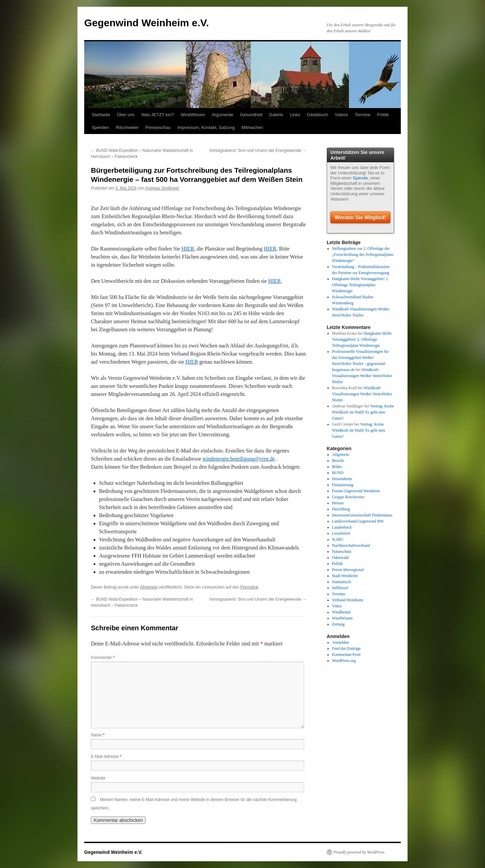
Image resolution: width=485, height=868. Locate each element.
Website (98, 778)
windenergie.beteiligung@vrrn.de (239, 459)
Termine (363, 115)
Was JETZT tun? (158, 115)
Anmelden (341, 642)
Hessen (338, 503)
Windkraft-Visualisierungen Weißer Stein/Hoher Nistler (362, 376)
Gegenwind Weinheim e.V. (147, 23)
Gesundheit (251, 115)
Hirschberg (341, 509)
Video (337, 606)
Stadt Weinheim (345, 576)
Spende (360, 178)
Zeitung (338, 624)
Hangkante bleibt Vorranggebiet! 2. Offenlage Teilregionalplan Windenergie (361, 285)
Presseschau (158, 127)
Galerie (276, 115)
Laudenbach (342, 527)
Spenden (100, 127)
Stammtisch (342, 582)
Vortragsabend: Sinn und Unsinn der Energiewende (258, 151)
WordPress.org (344, 661)
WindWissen (193, 115)
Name (98, 735)
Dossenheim (342, 479)
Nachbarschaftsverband (351, 545)
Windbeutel (342, 612)
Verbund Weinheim (348, 600)
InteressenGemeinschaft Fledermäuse (362, 515)
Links (295, 115)
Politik (383, 115)
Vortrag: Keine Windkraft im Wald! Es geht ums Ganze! (363, 412)
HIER (188, 249)
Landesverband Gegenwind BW (358, 521)
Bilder (337, 467)
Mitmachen (252, 127)
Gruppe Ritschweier (348, 497)
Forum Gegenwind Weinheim (356, 491)
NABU (338, 539)
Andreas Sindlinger (162, 188)
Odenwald (340, 558)
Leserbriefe (341, 533)
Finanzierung (343, 485)
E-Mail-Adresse (106, 757)
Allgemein (149, 587)
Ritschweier (127, 127)
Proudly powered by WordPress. (359, 852)
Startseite (101, 115)
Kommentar (103, 658)
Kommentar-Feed (346, 655)
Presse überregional (348, 570)
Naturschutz (342, 552)
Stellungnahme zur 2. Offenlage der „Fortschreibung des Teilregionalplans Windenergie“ (363, 255)
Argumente (223, 115)
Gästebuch (317, 115)
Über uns (126, 115)
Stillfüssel (340, 588)
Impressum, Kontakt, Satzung (206, 127)
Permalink (249, 587)
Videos (342, 115)
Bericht (338, 461)
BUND (338, 473)
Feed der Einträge (346, 648)
